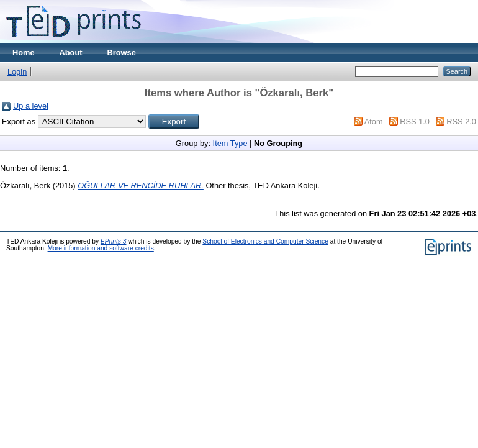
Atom (374, 121)
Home (24, 53)
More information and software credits (101, 248)
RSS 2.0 (461, 121)
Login (17, 72)
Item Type (230, 143)
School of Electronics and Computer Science (265, 241)
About (71, 53)
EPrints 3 (114, 241)
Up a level (31, 106)
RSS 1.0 (415, 121)
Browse (122, 53)
